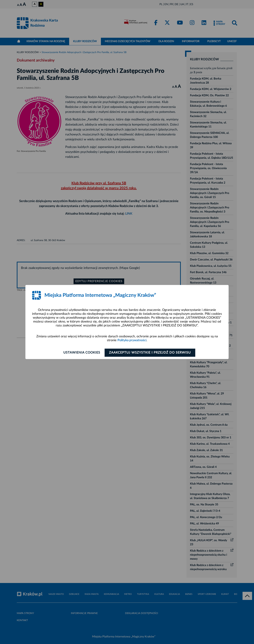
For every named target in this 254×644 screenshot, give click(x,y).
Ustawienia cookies (81, 353)
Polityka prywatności (132, 340)
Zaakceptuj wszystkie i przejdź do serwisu (150, 353)
